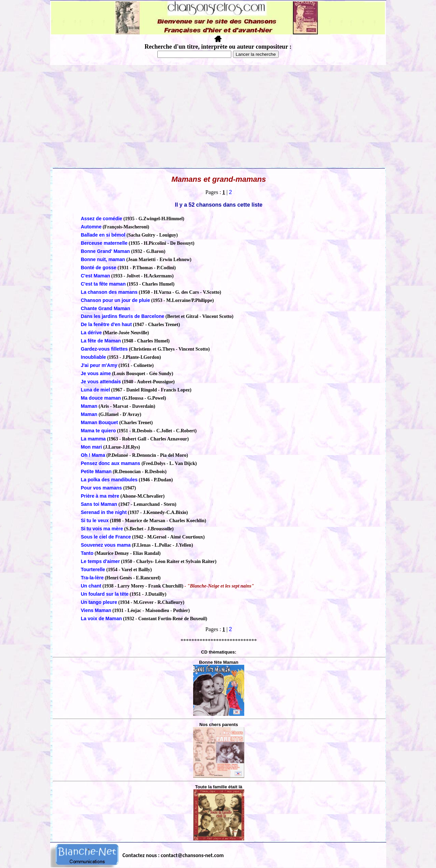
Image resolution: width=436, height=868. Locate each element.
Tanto (87, 553)
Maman (90, 406)
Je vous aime (96, 373)
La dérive (91, 333)
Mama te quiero (98, 431)
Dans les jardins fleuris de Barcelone (122, 316)
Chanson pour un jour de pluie (115, 300)
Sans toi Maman (99, 504)
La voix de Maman (101, 618)
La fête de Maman (101, 341)
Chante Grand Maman (105, 308)
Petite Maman (96, 471)
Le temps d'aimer (100, 561)
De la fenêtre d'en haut (106, 324)
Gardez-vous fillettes (104, 349)
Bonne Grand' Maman (105, 251)
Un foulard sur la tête (105, 594)
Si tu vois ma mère (102, 529)
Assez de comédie (101, 219)
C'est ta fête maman (103, 284)
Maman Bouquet (100, 422)
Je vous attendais (101, 382)
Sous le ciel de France (106, 537)
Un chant (91, 586)
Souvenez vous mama (106, 545)
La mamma (93, 439)
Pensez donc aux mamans (111, 463)
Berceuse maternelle (104, 243)
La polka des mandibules (109, 480)
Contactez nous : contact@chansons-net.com (173, 855)
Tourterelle (93, 569)
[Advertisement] (218, 116)
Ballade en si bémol (103, 235)
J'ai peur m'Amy (99, 365)
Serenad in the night (104, 512)
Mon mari (91, 447)
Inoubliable (93, 357)
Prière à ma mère (100, 496)
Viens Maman (96, 610)
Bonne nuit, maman (103, 259)
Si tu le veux (95, 520)
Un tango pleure (99, 602)
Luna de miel (95, 390)
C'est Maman (95, 276)
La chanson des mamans (109, 292)
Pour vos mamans (102, 488)
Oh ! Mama (93, 455)
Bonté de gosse (98, 268)
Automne (91, 227)
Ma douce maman (101, 398)
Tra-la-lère (92, 578)
